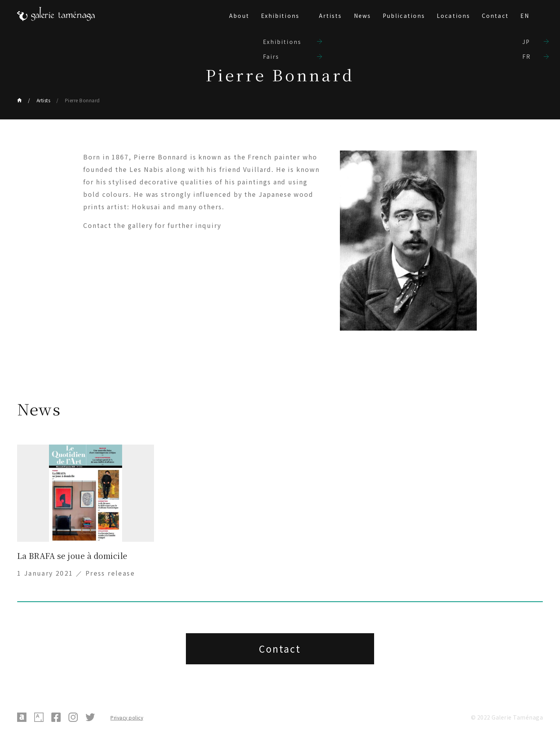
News (362, 16)
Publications (404, 16)
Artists (331, 16)
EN (525, 16)
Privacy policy (127, 717)
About (239, 16)
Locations (453, 16)
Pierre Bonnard (82, 100)
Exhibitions (280, 16)
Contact (495, 16)
